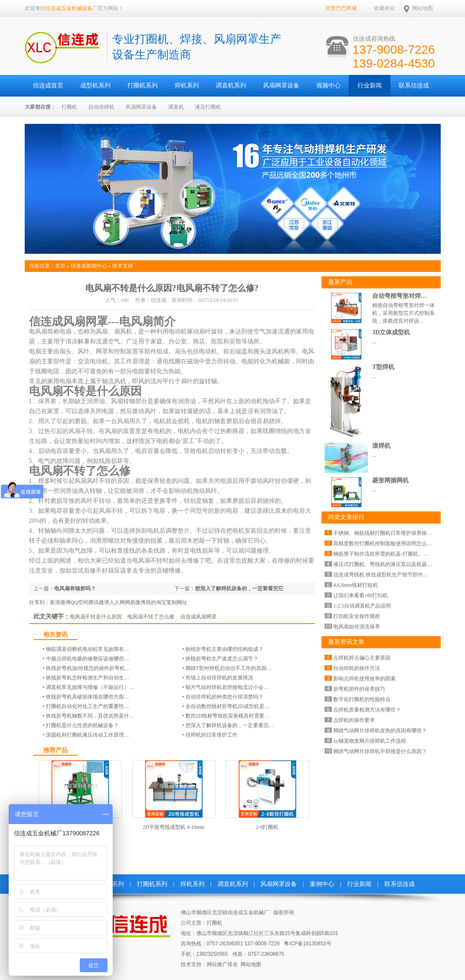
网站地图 (423, 8)
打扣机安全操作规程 (357, 616)
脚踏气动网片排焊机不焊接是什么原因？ (380, 751)
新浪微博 (60, 602)
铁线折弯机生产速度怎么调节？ (222, 659)
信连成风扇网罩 (198, 617)
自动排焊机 (101, 107)
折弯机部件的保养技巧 (359, 689)
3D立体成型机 (391, 332)
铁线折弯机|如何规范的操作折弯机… (88, 668)
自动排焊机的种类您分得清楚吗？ (224, 697)
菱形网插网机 (390, 480)
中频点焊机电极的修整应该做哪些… (88, 659)
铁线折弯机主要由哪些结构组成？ (224, 649)
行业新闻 (370, 86)
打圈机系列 (143, 86)
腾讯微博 (99, 602)
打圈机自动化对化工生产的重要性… (88, 706)
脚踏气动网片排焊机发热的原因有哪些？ (380, 731)
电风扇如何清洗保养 (357, 627)
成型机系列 (95, 86)
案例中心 (322, 884)
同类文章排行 (346, 517)
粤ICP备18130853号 (307, 944)
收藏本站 (384, 8)
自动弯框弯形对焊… (400, 296)
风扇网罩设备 (281, 86)
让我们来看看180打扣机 (361, 595)
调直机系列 (231, 86)
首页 (60, 266)
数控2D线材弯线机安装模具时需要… (228, 716)
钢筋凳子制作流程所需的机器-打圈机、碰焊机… (389, 554)
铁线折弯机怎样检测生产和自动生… (88, 678)
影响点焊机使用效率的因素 (364, 679)
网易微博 (135, 602)
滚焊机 (381, 446)
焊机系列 (187, 86)
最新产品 (340, 282)
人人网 (117, 602)
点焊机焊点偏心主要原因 (362, 658)
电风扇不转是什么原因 (96, 617)
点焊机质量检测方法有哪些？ (367, 710)
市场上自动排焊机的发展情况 (219, 678)
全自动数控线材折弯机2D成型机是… (228, 706)
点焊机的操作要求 (354, 720)
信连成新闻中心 (89, 266)
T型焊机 (383, 367)
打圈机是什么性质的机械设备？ (82, 725)
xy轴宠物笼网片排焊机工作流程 (370, 741)
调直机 (176, 107)
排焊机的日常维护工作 (211, 735)
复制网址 (177, 602)
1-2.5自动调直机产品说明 (362, 606)
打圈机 (69, 107)
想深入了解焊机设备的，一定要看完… (230, 725)
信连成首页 (48, 86)
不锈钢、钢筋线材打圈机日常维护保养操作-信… (389, 533)
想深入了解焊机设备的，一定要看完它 (239, 589)
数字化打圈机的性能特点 (362, 699)
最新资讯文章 (346, 642)
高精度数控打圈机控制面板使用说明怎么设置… (388, 543)
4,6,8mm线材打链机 (356, 585)
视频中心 (328, 86)
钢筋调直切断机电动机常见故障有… (88, 649)
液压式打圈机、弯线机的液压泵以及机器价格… (388, 564)
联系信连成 (414, 86)
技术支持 (123, 266)
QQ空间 (80, 602)
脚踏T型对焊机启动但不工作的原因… (229, 668)
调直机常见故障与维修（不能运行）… (90, 687)
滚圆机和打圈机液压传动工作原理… (88, 735)
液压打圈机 (208, 107)
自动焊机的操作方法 (357, 668)
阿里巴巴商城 (341, 8)
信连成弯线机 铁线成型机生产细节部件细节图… (389, 575)
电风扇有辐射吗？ (75, 589)
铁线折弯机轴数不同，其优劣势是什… (90, 716)
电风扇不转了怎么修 (151, 617)
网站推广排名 (222, 964)
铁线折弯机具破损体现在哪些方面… (88, 697)
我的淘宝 (156, 602)
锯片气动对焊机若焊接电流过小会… (227, 687)
